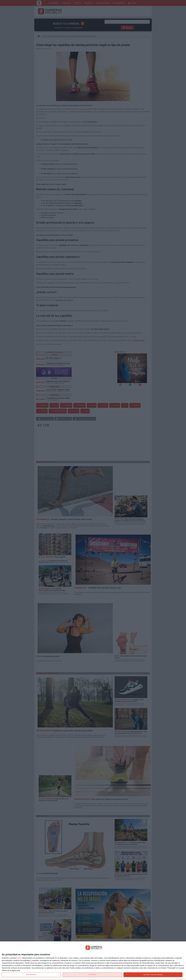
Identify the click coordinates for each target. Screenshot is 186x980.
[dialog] (93, 961)
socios (19, 958)
